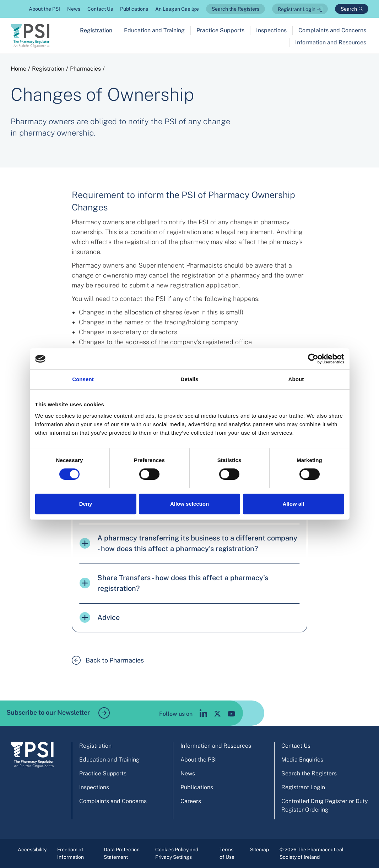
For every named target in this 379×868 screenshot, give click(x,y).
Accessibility (32, 850)
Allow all (294, 504)
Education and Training (154, 30)
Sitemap (259, 850)
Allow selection (189, 504)
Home (18, 69)
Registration (96, 30)
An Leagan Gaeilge (177, 9)
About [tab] (296, 379)
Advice (100, 617)
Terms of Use (227, 853)
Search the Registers (235, 9)
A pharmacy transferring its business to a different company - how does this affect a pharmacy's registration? (188, 543)
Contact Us (100, 9)
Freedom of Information (71, 853)
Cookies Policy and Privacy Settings (177, 853)
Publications (134, 9)
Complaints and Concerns (332, 30)
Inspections (271, 30)
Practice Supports (220, 30)
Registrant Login (297, 9)
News (74, 9)
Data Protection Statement (122, 853)
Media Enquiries (302, 760)
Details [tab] (190, 379)
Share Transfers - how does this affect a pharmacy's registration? (174, 583)
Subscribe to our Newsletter (58, 713)
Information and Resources (331, 42)
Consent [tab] (83, 379)
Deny (86, 504)
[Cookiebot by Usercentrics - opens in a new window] (313, 359)
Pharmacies (85, 69)
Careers (191, 801)
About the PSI (44, 9)
